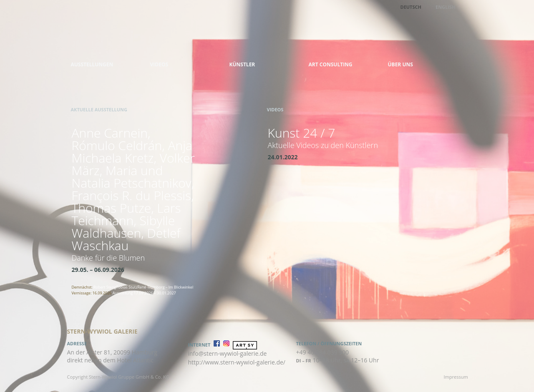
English (445, 7)
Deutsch (411, 7)
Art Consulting (331, 64)
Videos (159, 64)
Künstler (242, 64)
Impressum (456, 377)
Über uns (400, 64)
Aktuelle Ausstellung (99, 109)
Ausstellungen (92, 64)
